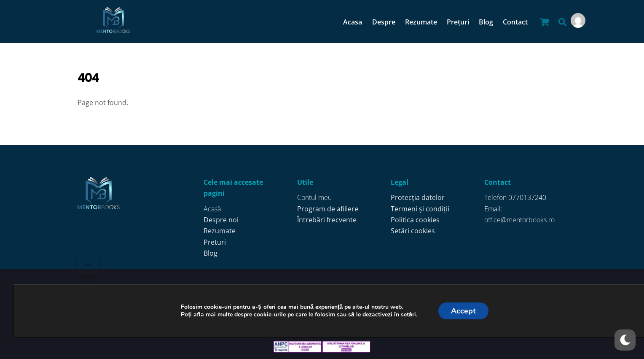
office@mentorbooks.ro (519, 220)
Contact (515, 22)
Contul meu (314, 197)
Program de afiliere (328, 209)
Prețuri (458, 22)
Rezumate (421, 22)
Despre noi (221, 220)
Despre (384, 22)
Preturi (215, 242)
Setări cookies (413, 231)
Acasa (353, 22)
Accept (463, 311)
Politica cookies (415, 220)
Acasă (212, 209)
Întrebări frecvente (327, 220)
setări (408, 315)
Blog (486, 22)
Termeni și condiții (420, 209)
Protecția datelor (418, 197)
